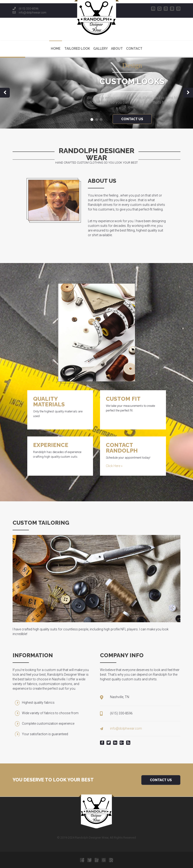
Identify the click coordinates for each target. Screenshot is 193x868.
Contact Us (161, 780)
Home (56, 49)
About (117, 49)
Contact (134, 49)
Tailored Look (77, 49)
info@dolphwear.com (33, 12)
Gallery (100, 49)
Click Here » (114, 466)
